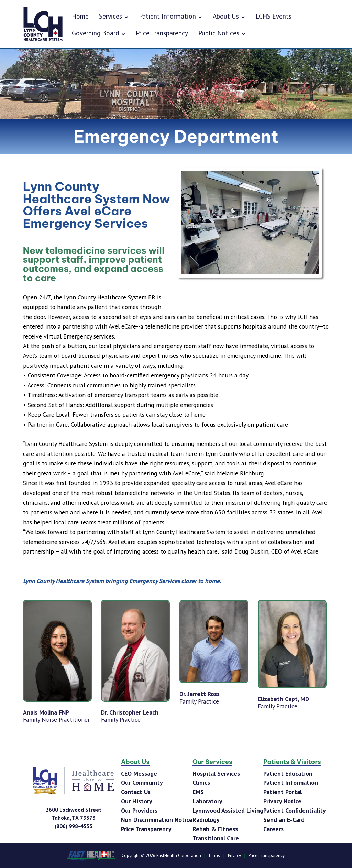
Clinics (201, 783)
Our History (137, 801)
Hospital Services (216, 774)
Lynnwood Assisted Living (228, 810)
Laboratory (207, 801)
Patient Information (171, 16)
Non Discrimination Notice (157, 820)
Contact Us (136, 792)
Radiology (206, 820)
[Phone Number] (74, 826)
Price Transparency (162, 33)
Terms (214, 855)
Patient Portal (283, 792)
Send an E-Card (284, 820)
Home (80, 16)
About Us (229, 16)
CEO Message (139, 774)
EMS (198, 792)
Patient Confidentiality (295, 810)
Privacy (234, 855)
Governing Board (99, 33)
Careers (273, 829)
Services (114, 16)
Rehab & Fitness (215, 829)
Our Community (142, 783)
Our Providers (139, 810)
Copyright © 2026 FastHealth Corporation (161, 855)
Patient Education (288, 774)
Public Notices (222, 33)
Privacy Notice (282, 801)
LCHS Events (274, 16)
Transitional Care (216, 838)
